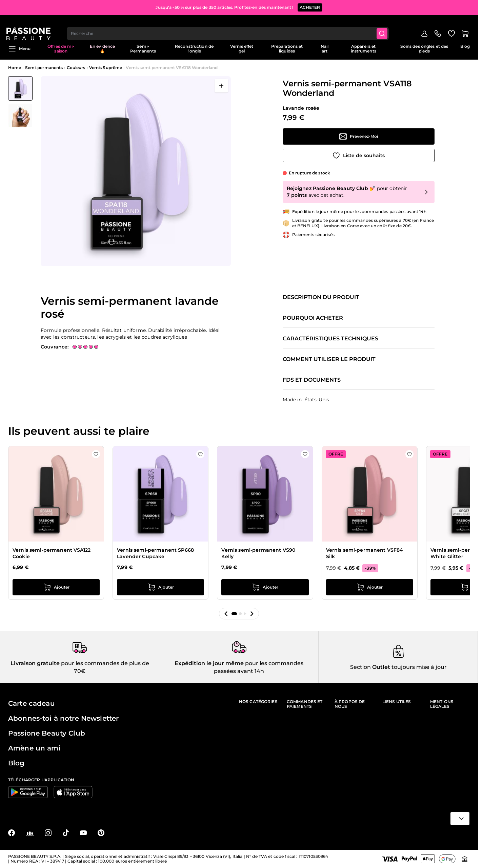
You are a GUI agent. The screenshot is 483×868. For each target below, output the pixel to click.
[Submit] (385, 26)
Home (15, 68)
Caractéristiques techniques (330, 339)
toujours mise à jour (418, 667)
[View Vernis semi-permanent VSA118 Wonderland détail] (20, 115)
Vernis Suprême (106, 68)
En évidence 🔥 (102, 49)
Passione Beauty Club (47, 733)
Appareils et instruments (364, 49)
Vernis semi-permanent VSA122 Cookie (52, 553)
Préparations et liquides (287, 49)
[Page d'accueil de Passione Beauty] (30, 26)
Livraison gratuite (35, 663)
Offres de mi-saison (61, 49)
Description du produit (321, 297)
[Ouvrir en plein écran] (221, 86)
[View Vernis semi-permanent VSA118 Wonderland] (20, 88)
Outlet (380, 667)
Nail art (325, 49)
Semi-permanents (44, 68)
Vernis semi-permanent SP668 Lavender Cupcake (155, 553)
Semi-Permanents (143, 49)
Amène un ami (34, 748)
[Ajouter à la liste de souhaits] (359, 155)
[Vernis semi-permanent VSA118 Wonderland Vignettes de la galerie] (20, 102)
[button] (226, 614)
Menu (19, 49)
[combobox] (230, 26)
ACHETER (310, 7)
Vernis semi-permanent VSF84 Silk (365, 553)
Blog (465, 46)
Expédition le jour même (209, 663)
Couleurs (76, 68)
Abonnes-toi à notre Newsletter (63, 718)
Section (360, 667)
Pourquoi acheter (313, 318)
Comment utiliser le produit (329, 359)
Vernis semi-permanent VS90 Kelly (258, 553)
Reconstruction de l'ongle (194, 49)
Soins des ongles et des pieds (424, 49)
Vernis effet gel (242, 49)
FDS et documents (312, 380)
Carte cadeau (32, 703)
